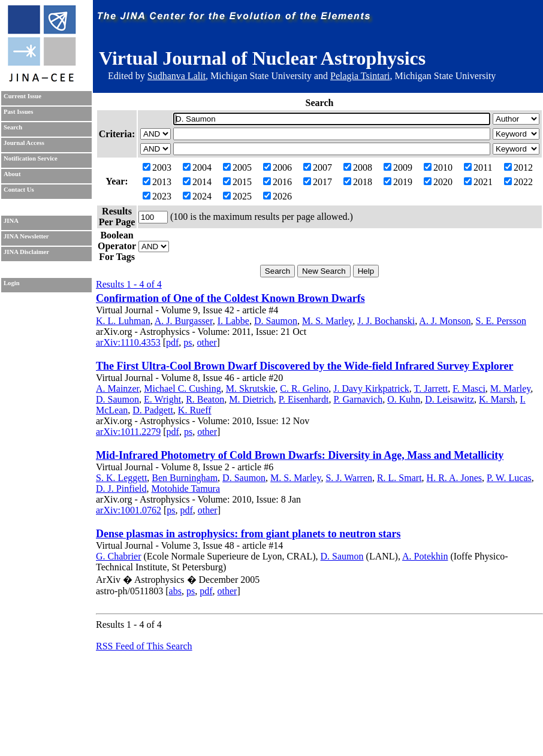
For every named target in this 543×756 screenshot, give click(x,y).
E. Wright (162, 399)
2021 (478, 182)
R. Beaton (205, 399)
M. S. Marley (327, 321)
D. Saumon (276, 321)
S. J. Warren (349, 478)
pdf (172, 342)
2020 (438, 182)
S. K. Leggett (121, 478)
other (207, 342)
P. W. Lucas (509, 478)
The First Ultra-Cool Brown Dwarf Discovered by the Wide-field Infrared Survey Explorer (304, 366)
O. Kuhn (404, 399)
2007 (318, 167)
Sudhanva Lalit (177, 76)
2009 (398, 167)
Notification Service (31, 158)
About (12, 174)
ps (188, 342)
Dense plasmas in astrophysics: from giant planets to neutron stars (248, 534)
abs (175, 591)
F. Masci (469, 388)
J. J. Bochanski (386, 321)
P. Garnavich (358, 399)
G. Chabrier (119, 556)
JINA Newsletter (26, 236)
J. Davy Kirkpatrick (371, 388)
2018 (358, 182)
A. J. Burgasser (184, 321)
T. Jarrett (431, 388)
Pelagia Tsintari (360, 76)
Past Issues (18, 112)
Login (12, 283)
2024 (197, 196)
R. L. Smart (399, 478)
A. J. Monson (445, 321)
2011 (478, 167)
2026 (277, 196)
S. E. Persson (501, 321)
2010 (438, 167)
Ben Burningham (185, 478)
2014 (197, 182)
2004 (197, 167)
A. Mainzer (117, 388)
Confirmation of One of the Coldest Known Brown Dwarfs (230, 298)
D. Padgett (153, 410)
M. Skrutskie (251, 388)
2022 (518, 182)
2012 (518, 167)
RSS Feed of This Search (144, 646)
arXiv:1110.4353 (128, 342)
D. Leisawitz (450, 399)
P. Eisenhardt (304, 399)
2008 (358, 167)
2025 (237, 196)
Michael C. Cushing (182, 388)
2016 (277, 182)
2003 (157, 167)
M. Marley (510, 388)
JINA (11, 221)
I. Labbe (233, 321)
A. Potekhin (425, 556)
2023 (157, 196)
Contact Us (19, 190)
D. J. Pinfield (121, 489)
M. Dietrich (251, 399)
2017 (318, 182)
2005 (237, 167)
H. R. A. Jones (454, 478)
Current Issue (22, 96)
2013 (157, 182)
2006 (277, 167)
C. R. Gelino (304, 388)
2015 (237, 182)
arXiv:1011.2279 (128, 432)
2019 (398, 182)
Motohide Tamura (185, 489)
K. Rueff (195, 410)
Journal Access (24, 143)
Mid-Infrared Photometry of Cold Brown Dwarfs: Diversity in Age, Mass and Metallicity (300, 455)
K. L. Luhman (123, 321)
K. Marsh (497, 399)
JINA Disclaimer (26, 252)
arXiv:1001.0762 (129, 510)
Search (13, 127)
